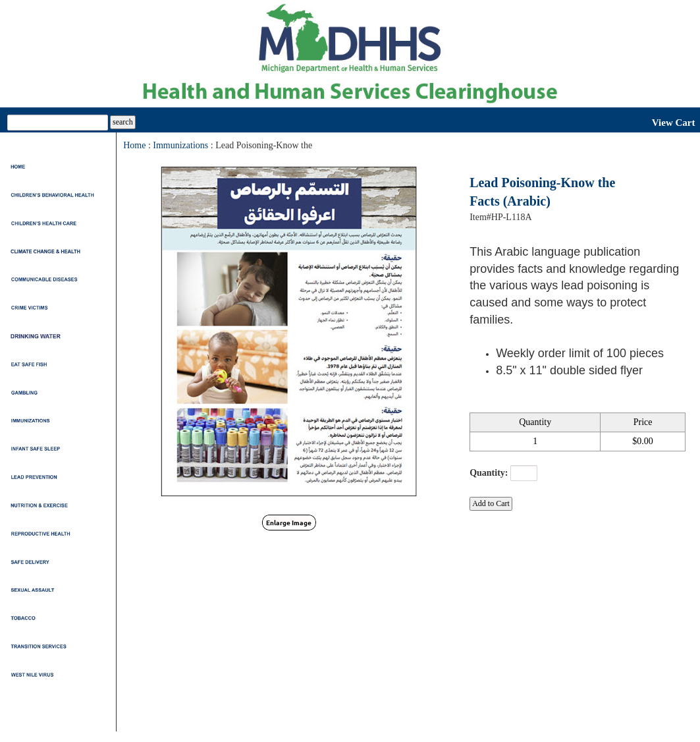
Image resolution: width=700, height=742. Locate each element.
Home (134, 145)
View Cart (674, 123)
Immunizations (180, 145)
